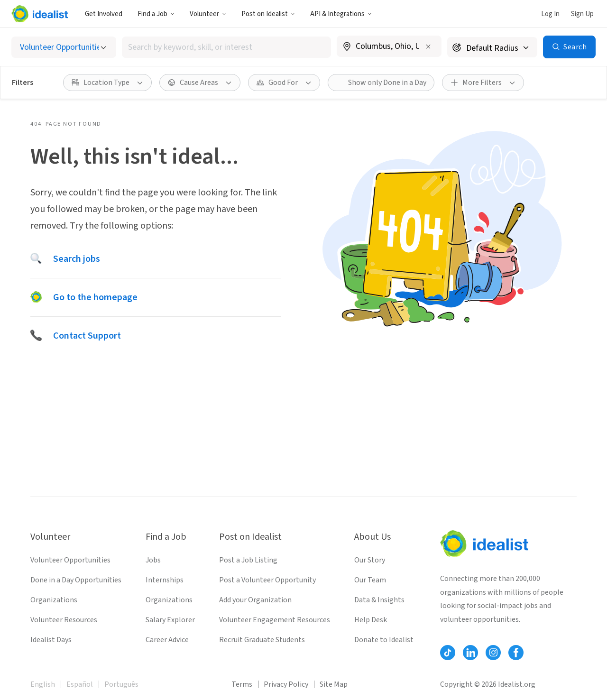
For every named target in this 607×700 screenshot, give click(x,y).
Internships (165, 580)
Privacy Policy (286, 684)
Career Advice (167, 640)
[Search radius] (492, 47)
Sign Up (582, 14)
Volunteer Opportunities (70, 560)
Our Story (370, 560)
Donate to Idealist (384, 640)
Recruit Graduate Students (262, 640)
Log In (550, 14)
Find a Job (156, 14)
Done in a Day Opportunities (76, 580)
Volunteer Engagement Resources (275, 620)
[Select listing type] (64, 47)
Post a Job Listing (248, 560)
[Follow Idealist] (448, 653)
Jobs (153, 560)
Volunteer (208, 14)
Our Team (370, 580)
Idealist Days (51, 640)
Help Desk (371, 620)
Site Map (334, 684)
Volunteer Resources (64, 620)
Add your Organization (255, 600)
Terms (242, 684)
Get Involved (104, 14)
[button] (156, 14)
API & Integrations (341, 14)
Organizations (54, 600)
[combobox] (227, 47)
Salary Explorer (170, 620)
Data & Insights (379, 600)
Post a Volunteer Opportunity (267, 580)
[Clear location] (428, 46)
